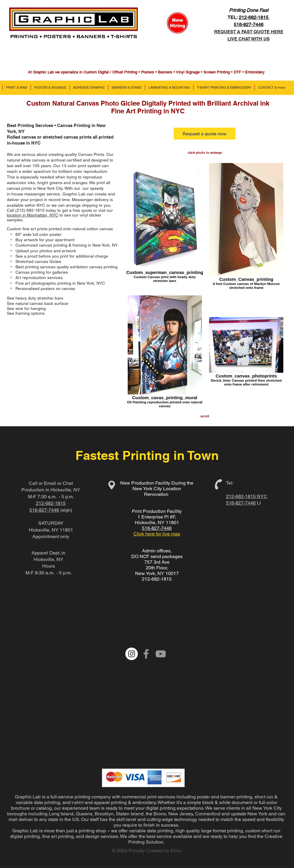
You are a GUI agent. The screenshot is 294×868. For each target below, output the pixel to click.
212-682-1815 (254, 17)
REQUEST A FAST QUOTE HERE (249, 32)
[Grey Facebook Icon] (146, 654)
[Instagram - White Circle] (132, 654)
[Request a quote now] (205, 134)
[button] (16, 87)
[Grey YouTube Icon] (161, 654)
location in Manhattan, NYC (33, 215)
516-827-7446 (44, 510)
